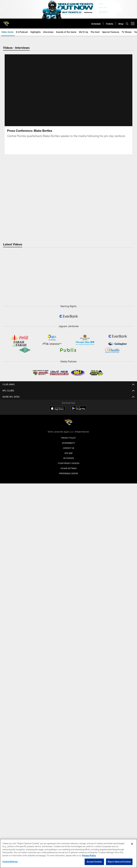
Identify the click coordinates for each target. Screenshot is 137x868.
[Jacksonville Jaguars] (68, 423)
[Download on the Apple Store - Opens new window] (57, 409)
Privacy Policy (68, 438)
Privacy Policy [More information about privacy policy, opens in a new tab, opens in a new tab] (89, 855)
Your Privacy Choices (69, 463)
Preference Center (68, 473)
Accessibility (68, 443)
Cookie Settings (68, 468)
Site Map (69, 453)
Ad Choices (69, 458)
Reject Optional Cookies (119, 862)
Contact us (68, 448)
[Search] (127, 24)
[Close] (132, 844)
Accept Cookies (94, 862)
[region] (68, 853)
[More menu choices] (133, 24)
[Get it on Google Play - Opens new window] (79, 410)
